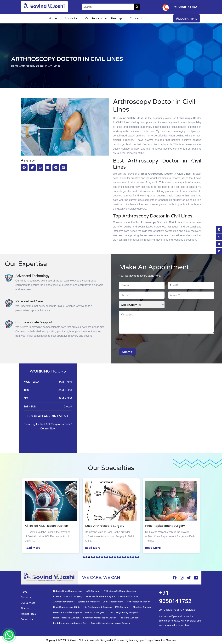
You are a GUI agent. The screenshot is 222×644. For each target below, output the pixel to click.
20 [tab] (133, 557)
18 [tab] (128, 557)
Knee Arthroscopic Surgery (68, 596)
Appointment (186, 18)
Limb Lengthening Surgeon (123, 612)
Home (53, 18)
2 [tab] (86, 557)
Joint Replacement (113, 602)
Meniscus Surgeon (95, 612)
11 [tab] (110, 557)
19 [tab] (131, 557)
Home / (16, 66)
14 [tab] (118, 557)
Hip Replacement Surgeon (98, 607)
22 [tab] (138, 557)
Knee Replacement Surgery (100, 596)
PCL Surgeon (122, 607)
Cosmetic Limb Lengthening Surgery (110, 623)
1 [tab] (84, 557)
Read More (33, 548)
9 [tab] (105, 557)
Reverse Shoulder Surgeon (68, 612)
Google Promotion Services (160, 640)
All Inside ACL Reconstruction (120, 591)
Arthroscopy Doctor (64, 602)
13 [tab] (115, 557)
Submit (127, 352)
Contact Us (137, 18)
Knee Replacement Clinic (67, 607)
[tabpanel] (51, 516)
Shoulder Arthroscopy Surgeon (100, 618)
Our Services (94, 18)
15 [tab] (120, 557)
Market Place (28, 614)
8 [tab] (102, 557)
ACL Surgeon (93, 591)
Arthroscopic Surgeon (139, 602)
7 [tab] (99, 557)
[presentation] (144, 342)
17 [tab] (125, 557)
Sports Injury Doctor (89, 602)
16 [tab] (123, 557)
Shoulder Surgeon (142, 607)
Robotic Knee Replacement (68, 591)
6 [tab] (97, 557)
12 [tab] (112, 557)
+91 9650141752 (185, 7)
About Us (71, 18)
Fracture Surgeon (129, 618)
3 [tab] (89, 557)
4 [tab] (92, 557)
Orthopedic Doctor (129, 596)
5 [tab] (94, 557)
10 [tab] (107, 557)
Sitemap (116, 18)
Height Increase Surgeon (66, 618)
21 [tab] (136, 557)
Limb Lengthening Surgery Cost (70, 623)
